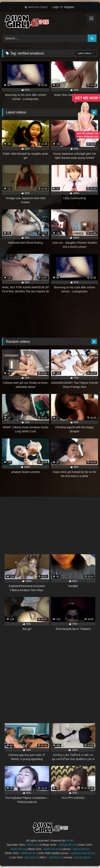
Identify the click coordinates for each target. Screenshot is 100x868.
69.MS (70, 841)
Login (56, 7)
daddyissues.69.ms (83, 853)
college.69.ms (67, 845)
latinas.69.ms (81, 849)
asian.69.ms (18, 849)
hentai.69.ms (83, 857)
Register (69, 7)
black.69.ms (52, 849)
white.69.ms (29, 853)
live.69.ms (31, 857)
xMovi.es (32, 845)
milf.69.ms (55, 857)
